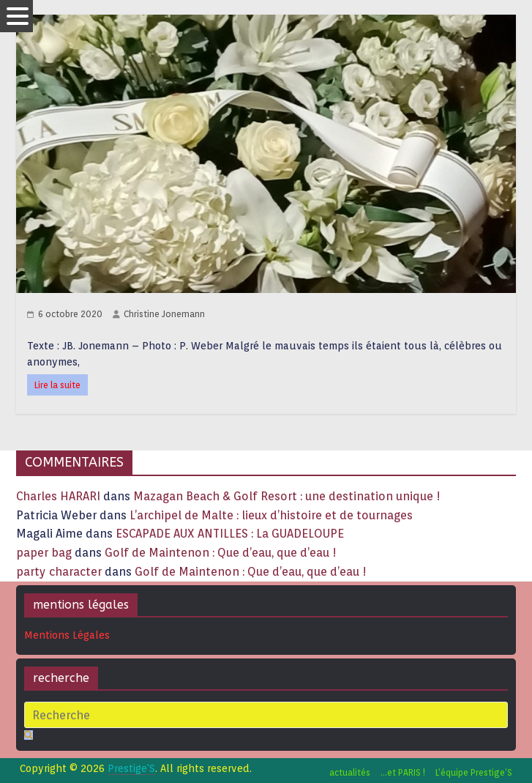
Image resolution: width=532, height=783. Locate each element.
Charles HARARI (58, 496)
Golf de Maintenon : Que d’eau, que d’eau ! (221, 553)
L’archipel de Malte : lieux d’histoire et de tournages (273, 515)
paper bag (44, 553)
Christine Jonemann (164, 314)
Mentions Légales (67, 635)
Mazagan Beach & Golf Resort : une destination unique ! (287, 496)
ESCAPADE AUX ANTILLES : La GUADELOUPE (230, 534)
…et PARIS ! (403, 772)
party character (59, 572)
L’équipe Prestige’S (474, 772)
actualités (350, 772)
